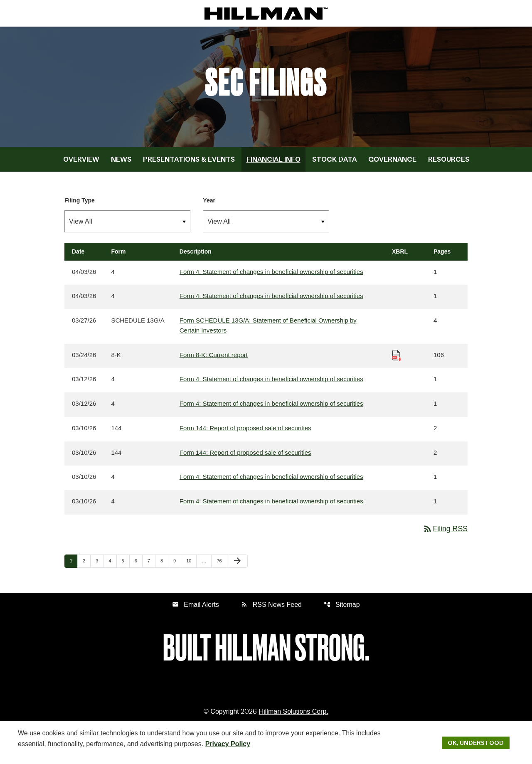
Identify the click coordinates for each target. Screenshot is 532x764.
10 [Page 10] (191, 566)
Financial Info (273, 163)
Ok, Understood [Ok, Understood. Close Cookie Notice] (476, 742)
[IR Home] (266, 13)
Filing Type (80, 205)
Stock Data (334, 163)
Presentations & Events (189, 163)
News (121, 163)
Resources (449, 163)
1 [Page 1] (74, 566)
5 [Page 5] (126, 566)
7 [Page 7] (151, 566)
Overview (81, 163)
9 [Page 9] (177, 566)
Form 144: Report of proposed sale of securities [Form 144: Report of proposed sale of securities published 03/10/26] (245, 433)
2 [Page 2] (86, 566)
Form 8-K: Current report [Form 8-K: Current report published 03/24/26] (214, 359)
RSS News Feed (271, 610)
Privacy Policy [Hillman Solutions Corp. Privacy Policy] (228, 743)
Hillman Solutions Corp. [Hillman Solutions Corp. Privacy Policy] (294, 717)
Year (209, 205)
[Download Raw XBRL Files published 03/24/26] (397, 359)
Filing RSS (445, 534)
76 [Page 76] (222, 566)
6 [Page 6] (138, 566)
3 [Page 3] (99, 566)
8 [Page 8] (164, 566)
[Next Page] (237, 567)
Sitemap (342, 610)
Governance (392, 163)
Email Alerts (195, 610)
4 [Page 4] (112, 566)
